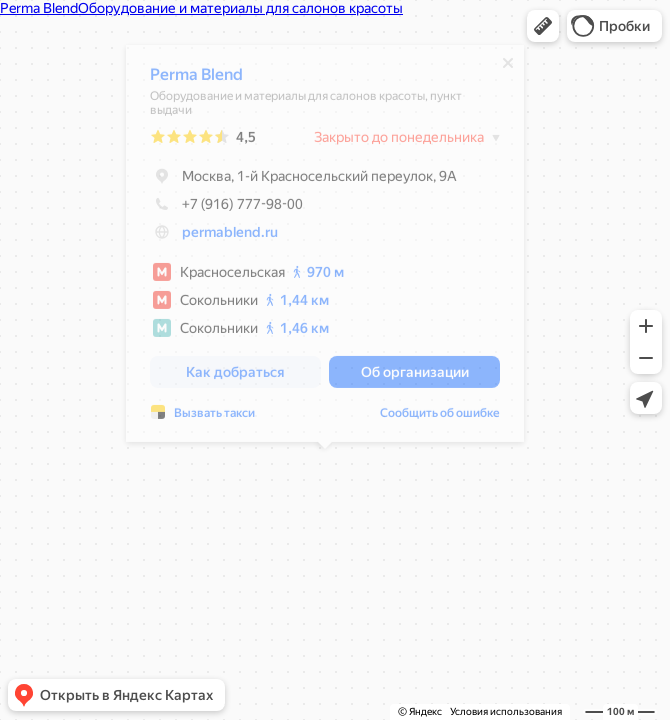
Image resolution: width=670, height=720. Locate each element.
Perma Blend (196, 79)
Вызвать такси (214, 418)
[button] (543, 26)
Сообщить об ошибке (440, 418)
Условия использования (506, 711)
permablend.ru (230, 237)
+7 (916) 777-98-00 (226, 209)
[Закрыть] (508, 68)
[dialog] (325, 248)
